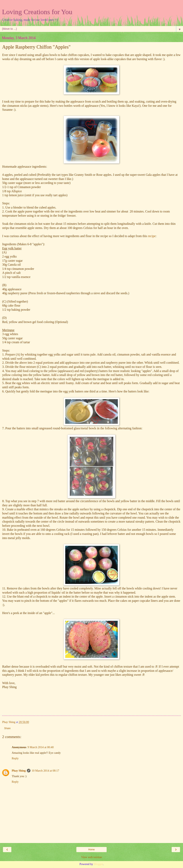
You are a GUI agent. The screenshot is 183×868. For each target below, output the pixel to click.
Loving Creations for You (37, 12)
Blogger (98, 864)
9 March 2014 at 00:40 (41, 747)
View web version (91, 857)
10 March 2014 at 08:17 (45, 771)
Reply (15, 758)
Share (7, 728)
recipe (152, 236)
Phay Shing (19, 771)
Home (91, 850)
